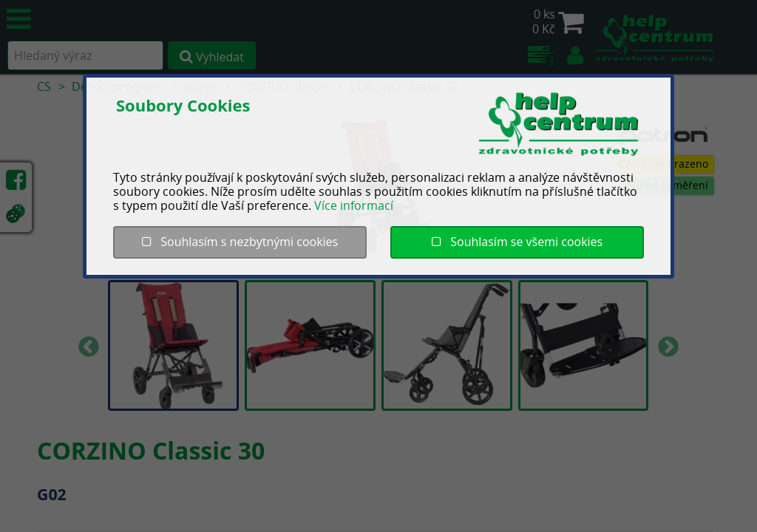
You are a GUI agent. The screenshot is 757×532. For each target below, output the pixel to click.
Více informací (354, 205)
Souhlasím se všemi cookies (517, 242)
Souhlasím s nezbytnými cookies (240, 242)
